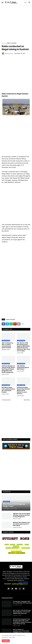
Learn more (12, 637)
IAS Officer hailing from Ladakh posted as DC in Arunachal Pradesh (8, 390)
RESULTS (16, 546)
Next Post (27, 400)
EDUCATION (26, 548)
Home (3, 43)
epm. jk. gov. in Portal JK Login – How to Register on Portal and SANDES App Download (22, 612)
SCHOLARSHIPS (16, 551)
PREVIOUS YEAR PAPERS (17, 553)
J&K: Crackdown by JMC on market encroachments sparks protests (7, 345)
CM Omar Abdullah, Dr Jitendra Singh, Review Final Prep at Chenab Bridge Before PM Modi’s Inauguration (8, 369)
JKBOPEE (20, 545)
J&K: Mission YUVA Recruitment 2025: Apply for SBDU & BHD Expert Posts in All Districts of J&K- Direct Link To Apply (24, 347)
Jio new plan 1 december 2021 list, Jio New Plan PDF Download (22, 602)
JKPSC (7, 545)
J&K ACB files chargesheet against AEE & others (23, 367)
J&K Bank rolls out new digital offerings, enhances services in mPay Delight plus (22, 515)
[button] (2, 3)
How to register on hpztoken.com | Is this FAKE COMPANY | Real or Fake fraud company (22, 632)
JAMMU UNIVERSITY (12, 548)
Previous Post (6, 400)
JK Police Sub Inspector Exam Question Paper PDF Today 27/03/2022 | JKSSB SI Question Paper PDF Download (22, 621)
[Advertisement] (16, 24)
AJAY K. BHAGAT (23, 582)
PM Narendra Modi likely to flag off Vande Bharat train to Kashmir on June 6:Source (23, 391)
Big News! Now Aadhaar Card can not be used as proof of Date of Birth (21, 524)
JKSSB (27, 545)
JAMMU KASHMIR (11, 43)
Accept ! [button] (6, 641)
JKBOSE (12, 545)
